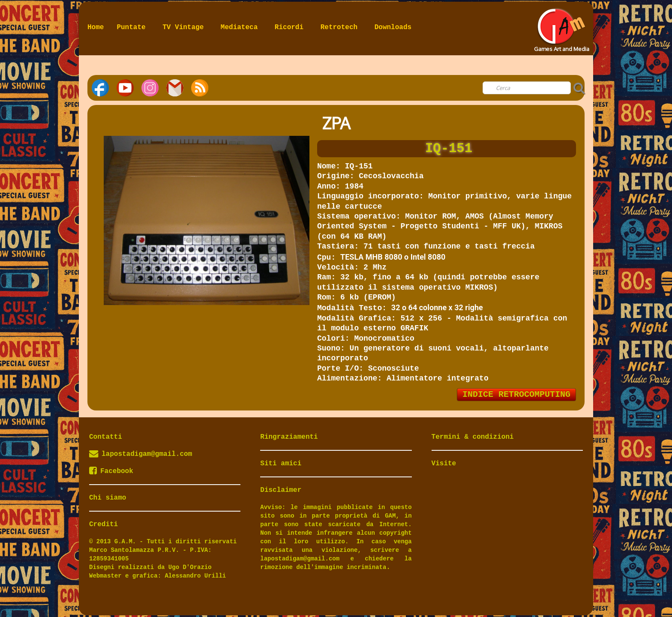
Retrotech (341, 27)
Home (96, 27)
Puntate (133, 27)
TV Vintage (185, 27)
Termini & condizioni (473, 437)
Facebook (111, 471)
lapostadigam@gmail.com (147, 454)
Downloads (393, 27)
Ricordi (291, 27)
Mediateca (241, 27)
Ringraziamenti (289, 437)
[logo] (561, 27)
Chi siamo (108, 498)
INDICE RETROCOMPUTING (516, 394)
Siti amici (281, 464)
